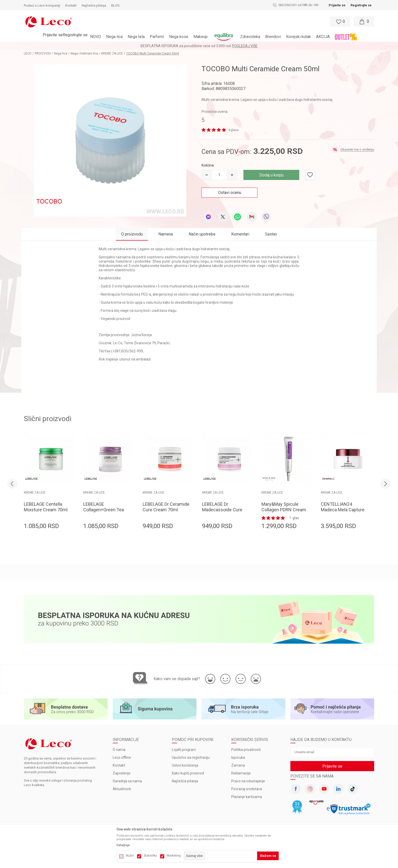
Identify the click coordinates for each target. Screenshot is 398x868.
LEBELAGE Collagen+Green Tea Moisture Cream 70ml (105, 510)
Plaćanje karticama (247, 797)
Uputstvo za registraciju (191, 757)
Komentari (240, 234)
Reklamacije (241, 773)
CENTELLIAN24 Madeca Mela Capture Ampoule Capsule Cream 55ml (343, 512)
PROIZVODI (43, 53)
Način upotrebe (202, 234)
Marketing (174, 856)
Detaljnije (123, 845)
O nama (119, 750)
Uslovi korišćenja (185, 765)
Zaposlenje (122, 773)
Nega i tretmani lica (84, 53)
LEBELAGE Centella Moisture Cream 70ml (46, 507)
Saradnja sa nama (127, 781)
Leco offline (122, 757)
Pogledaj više (245, 46)
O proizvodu (132, 234)
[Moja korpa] (364, 22)
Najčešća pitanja (185, 781)
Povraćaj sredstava (247, 789)
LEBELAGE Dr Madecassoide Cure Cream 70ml (222, 510)
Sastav (271, 234)
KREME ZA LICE (112, 53)
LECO (28, 53)
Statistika (150, 856)
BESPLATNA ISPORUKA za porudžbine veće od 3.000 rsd (186, 46)
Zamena (238, 765)
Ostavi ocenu (230, 193)
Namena (166, 234)
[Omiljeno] (340, 22)
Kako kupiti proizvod (188, 773)
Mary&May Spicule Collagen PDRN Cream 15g (284, 510)
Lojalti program (184, 750)
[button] (177, 22)
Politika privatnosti (246, 750)
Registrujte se (361, 5)
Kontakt (119, 765)
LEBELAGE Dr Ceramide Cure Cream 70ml (166, 507)
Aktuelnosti (122, 789)
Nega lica (61, 53)
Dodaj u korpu (271, 175)
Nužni (130, 856)
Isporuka (238, 757)
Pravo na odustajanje (248, 781)
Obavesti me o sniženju (357, 149)
